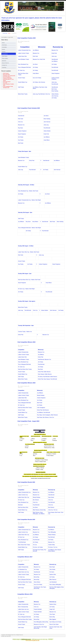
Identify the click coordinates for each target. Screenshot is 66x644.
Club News (4, 45)
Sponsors (4, 61)
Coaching (4, 67)
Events (3, 49)
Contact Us (4, 65)
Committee (4, 47)
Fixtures (4, 52)
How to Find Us (5, 63)
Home (3, 43)
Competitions (5, 54)
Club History (5, 56)
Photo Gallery (5, 58)
